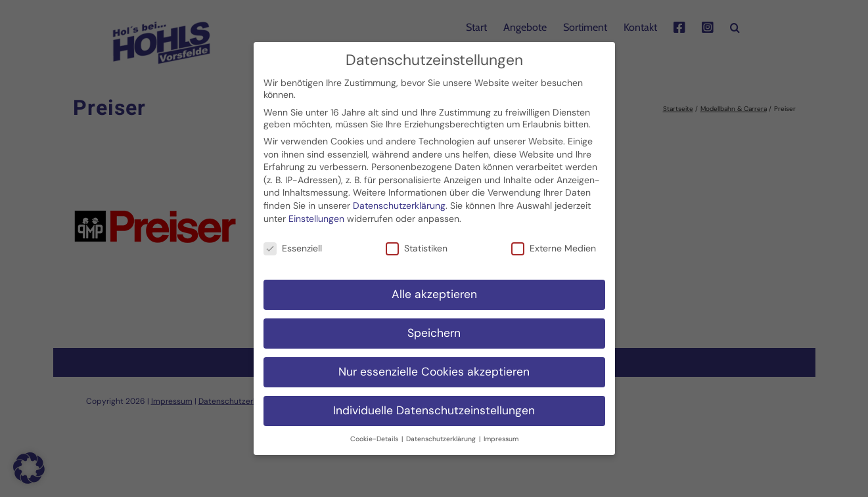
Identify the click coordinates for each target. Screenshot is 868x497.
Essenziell (293, 242)
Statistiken (417, 242)
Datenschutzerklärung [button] (442, 432)
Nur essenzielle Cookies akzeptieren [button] (434, 365)
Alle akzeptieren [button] (434, 288)
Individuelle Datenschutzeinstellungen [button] (434, 404)
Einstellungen (316, 211)
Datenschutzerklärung (399, 199)
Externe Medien (554, 242)
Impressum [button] (501, 432)
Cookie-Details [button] (375, 432)
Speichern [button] (434, 326)
